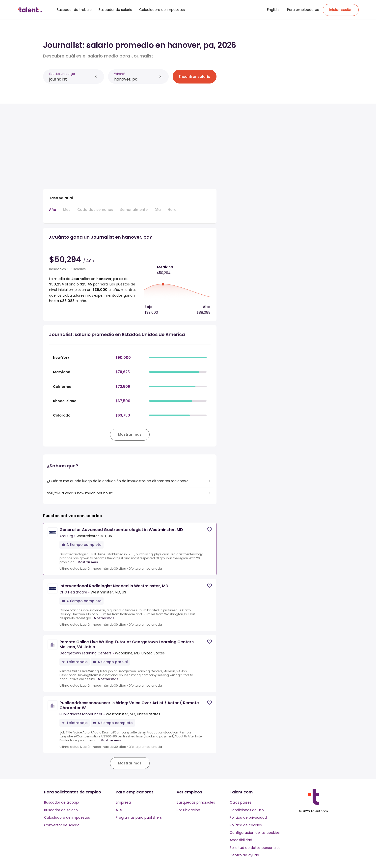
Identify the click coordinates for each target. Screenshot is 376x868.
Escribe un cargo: (62, 74)
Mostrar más (88, 562)
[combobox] (71, 79)
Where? (120, 74)
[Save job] (210, 529)
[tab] (53, 212)
